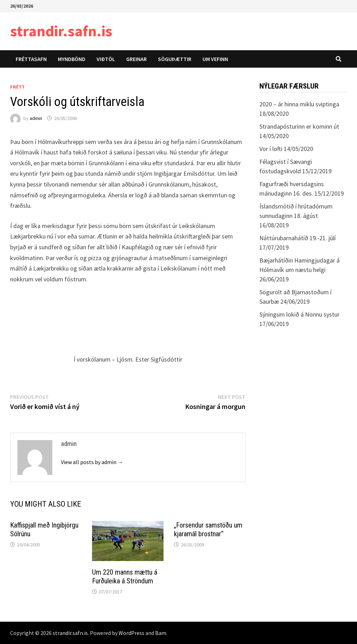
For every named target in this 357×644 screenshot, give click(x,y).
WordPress (131, 633)
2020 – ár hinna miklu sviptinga (299, 104)
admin (36, 118)
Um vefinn (215, 59)
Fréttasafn (31, 59)
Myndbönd (72, 59)
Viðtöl (106, 59)
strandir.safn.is (61, 31)
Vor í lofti (271, 149)
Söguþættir (175, 59)
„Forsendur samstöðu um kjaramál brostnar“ (208, 529)
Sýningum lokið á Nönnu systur (299, 314)
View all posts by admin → (92, 462)
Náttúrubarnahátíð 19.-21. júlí (298, 238)
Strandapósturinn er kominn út (299, 126)
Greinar (136, 59)
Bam (161, 633)
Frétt (17, 87)
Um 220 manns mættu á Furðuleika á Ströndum (125, 577)
